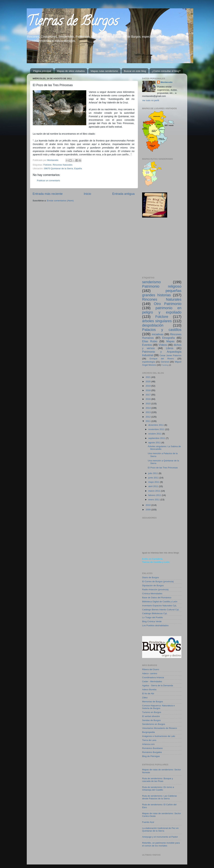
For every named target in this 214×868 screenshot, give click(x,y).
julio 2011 (153, 473)
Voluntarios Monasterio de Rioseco (160, 728)
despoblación (153, 325)
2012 (148, 417)
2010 (148, 505)
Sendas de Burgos (151, 720)
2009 (148, 510)
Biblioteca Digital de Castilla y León (160, 602)
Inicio (87, 194)
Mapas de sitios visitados (71, 71)
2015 (148, 404)
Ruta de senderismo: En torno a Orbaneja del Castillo (158, 788)
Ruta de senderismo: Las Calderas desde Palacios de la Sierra (159, 797)
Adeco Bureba (149, 690)
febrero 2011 (155, 495)
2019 (148, 386)
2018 (148, 390)
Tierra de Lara (149, 740)
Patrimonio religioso (162, 286)
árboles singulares (157, 321)
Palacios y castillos (162, 330)
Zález (145, 698)
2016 (148, 399)
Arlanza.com (148, 744)
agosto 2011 (155, 443)
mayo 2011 (154, 482)
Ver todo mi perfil (151, 100)
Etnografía (168, 338)
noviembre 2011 (157, 429)
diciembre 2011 (156, 425)
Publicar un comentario (48, 181)
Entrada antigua (123, 194)
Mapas (170, 341)
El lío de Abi (148, 694)
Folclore (47, 165)
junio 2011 (154, 478)
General (165, 362)
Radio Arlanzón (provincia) (155, 590)
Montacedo (166, 82)
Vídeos (163, 345)
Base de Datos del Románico (157, 598)
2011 (148, 421)
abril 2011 (154, 486)
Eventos (147, 345)
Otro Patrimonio (168, 304)
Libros (170, 348)
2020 (148, 381)
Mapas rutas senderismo (104, 71)
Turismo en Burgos (152, 712)
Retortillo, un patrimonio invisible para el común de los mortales (161, 844)
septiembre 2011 (157, 438)
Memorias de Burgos (153, 702)
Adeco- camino (150, 673)
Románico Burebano (152, 748)
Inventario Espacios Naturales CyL (159, 606)
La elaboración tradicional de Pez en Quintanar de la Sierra (160, 829)
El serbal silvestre (151, 716)
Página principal (42, 71)
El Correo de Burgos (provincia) (158, 581)
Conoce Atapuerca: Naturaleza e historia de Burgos (158, 707)
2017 (148, 395)
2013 (148, 412)
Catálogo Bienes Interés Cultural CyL (161, 610)
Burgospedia (148, 732)
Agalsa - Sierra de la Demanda (158, 685)
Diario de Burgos (151, 577)
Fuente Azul (148, 822)
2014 (148, 408)
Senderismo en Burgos (154, 724)
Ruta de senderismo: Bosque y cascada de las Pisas (158, 780)
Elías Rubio (150, 341)
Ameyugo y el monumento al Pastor (160, 837)
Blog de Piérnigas (151, 756)
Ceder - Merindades (152, 681)
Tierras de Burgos (72, 22)
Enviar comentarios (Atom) (60, 201)
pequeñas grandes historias (162, 293)
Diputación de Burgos (153, 585)
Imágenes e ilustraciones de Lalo (159, 736)
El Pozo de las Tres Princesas (163, 468)
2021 (148, 377)
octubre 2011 (155, 434)
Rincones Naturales (63, 165)
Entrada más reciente (48, 194)
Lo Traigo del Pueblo (152, 617)
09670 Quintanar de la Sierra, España (63, 168)
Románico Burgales (152, 752)
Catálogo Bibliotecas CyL (155, 613)
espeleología (149, 362)
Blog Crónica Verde (152, 621)
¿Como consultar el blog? (166, 71)
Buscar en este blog (135, 71)
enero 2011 (154, 500)
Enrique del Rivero (162, 359)
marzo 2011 (155, 491)
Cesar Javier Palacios (170, 355)
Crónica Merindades (152, 594)
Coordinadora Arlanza (153, 677)
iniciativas (157, 334)
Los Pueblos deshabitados (155, 625)
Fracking (165, 365)
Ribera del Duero (151, 669)
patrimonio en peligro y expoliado (162, 310)
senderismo (151, 282)
